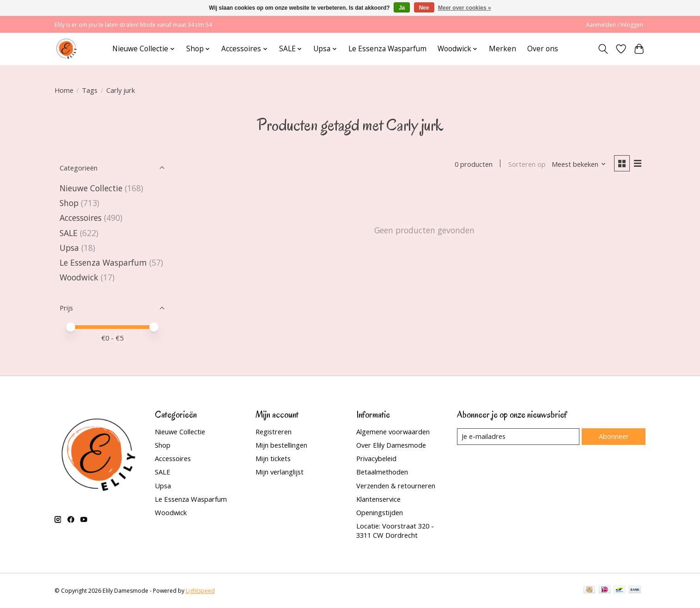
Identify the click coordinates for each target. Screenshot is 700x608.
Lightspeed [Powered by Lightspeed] (200, 591)
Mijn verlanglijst (280, 472)
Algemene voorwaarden (393, 432)
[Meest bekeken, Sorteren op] (579, 164)
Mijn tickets (273, 458)
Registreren (274, 432)
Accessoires (81, 218)
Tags (90, 90)
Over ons (543, 49)
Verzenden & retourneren (396, 486)
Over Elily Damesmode (391, 445)
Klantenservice (378, 499)
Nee (424, 8)
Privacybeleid (376, 458)
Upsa (69, 248)
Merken (502, 49)
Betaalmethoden (382, 472)
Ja (402, 8)
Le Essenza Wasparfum (387, 49)
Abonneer (614, 436)
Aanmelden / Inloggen (615, 25)
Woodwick (79, 277)
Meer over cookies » (465, 8)
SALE (69, 233)
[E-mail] (518, 437)
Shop (69, 203)
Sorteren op (527, 164)
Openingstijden (380, 512)
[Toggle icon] (603, 49)
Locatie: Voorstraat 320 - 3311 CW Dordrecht (395, 530)
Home (64, 90)
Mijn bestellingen (281, 445)
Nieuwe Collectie (92, 188)
